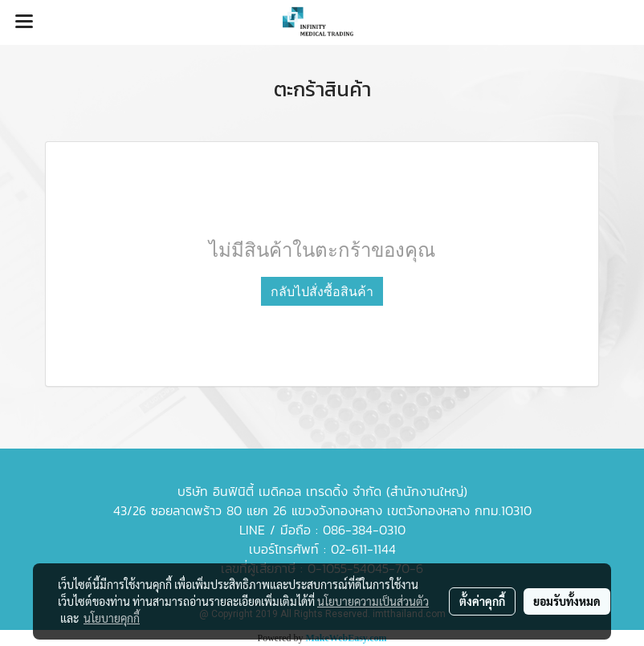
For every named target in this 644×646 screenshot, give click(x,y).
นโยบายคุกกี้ (112, 618)
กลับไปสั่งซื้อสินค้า (322, 291)
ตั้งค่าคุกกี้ (482, 601)
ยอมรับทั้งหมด (567, 601)
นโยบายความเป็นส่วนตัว (373, 601)
